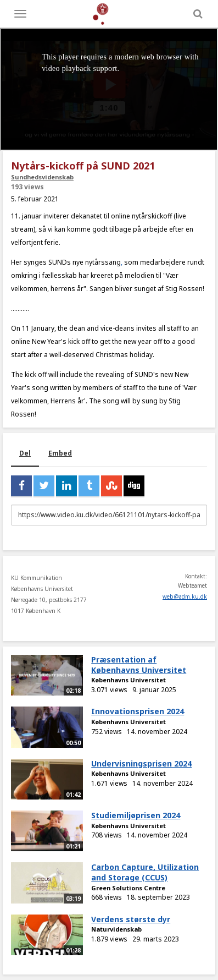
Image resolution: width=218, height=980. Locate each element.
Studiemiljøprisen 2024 (136, 815)
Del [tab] (25, 453)
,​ (122, 262)
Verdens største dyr (131, 919)
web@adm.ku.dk (185, 596)
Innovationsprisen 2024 (138, 711)
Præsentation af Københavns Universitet (139, 665)
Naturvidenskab (116, 929)
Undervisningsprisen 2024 (141, 763)
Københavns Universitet (128, 680)
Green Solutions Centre (128, 888)
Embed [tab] (60, 453)
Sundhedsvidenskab (42, 177)
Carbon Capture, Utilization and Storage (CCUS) (145, 872)
